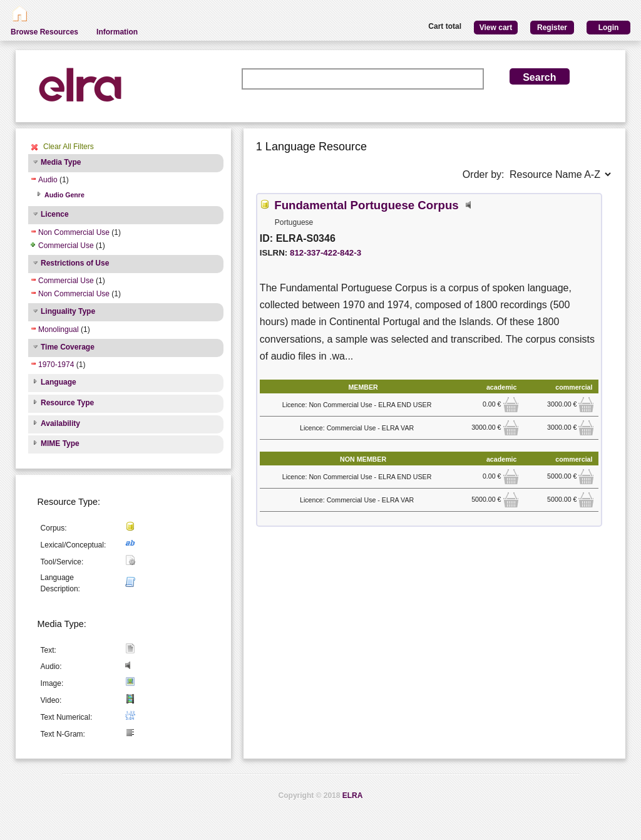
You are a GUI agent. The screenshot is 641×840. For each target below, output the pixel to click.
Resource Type (67, 403)
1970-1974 (56, 365)
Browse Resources (44, 32)
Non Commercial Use (74, 232)
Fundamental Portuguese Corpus (366, 205)
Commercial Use (66, 246)
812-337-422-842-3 (326, 253)
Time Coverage (68, 347)
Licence (55, 214)
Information (117, 32)
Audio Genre (64, 195)
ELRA (353, 796)
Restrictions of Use (75, 263)
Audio (48, 180)
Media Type (61, 162)
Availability (60, 423)
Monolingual (59, 329)
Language (59, 382)
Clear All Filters (69, 147)
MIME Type (60, 443)
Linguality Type (68, 311)
